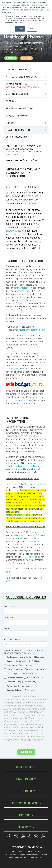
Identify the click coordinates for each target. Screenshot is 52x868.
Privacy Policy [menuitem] (18, 852)
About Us (25, 815)
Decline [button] (32, 29)
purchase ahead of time (21, 400)
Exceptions (34, 541)
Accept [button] (20, 29)
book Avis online (17, 369)
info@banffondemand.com (32, 330)
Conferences (25, 767)
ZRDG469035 (13, 231)
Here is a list (29, 469)
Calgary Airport (32, 203)
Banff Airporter (20, 288)
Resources (25, 827)
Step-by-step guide (34, 484)
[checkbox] (26, 674)
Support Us (25, 791)
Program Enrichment (25, 803)
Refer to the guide (32, 557)
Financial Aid (25, 779)
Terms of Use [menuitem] (33, 852)
